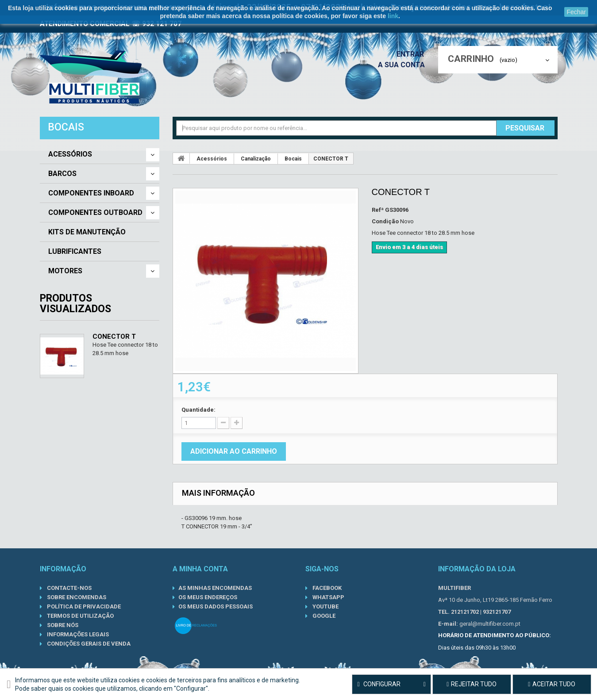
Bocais (293, 159)
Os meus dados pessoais (216, 606)
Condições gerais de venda (88, 644)
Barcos (62, 174)
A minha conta (200, 569)
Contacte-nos (69, 588)
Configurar (391, 685)
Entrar (413, 54)
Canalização (256, 159)
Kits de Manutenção (87, 232)
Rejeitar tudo (472, 684)
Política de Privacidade (83, 606)
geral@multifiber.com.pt (490, 624)
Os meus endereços (208, 597)
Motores (65, 271)
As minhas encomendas (215, 588)
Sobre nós (62, 625)
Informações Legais (77, 634)
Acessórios (70, 154)
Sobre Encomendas (76, 597)
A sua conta (404, 65)
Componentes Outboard (95, 213)
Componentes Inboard (91, 193)
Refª (378, 210)
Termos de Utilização (80, 616)
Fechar (576, 12)
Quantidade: (198, 410)
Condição (385, 221)
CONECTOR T (114, 337)
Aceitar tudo (552, 684)
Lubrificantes (75, 252)
